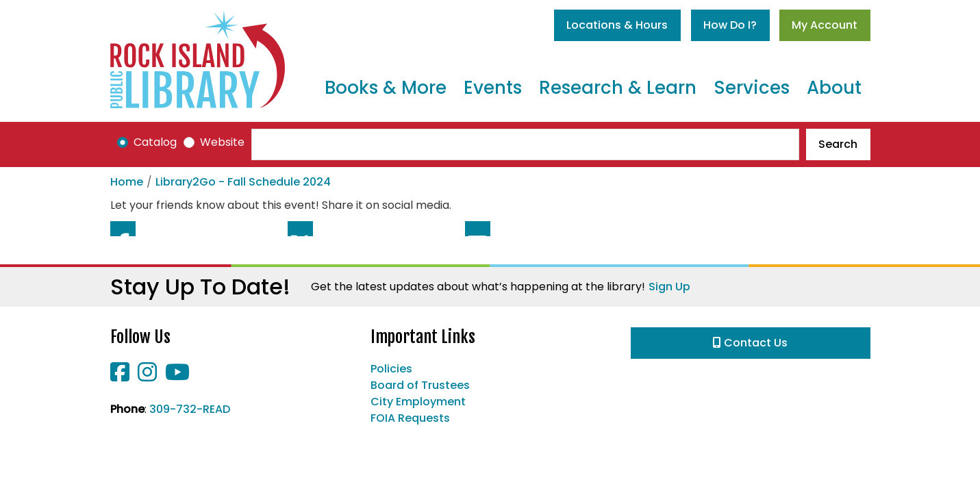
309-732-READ (190, 409)
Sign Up (669, 287)
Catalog (155, 142)
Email (478, 229)
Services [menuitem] (752, 88)
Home (127, 182)
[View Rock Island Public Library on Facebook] (121, 376)
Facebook (123, 229)
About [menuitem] (834, 88)
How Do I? (730, 25)
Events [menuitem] (493, 88)
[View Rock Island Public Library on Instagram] (149, 376)
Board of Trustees (420, 385)
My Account (825, 25)
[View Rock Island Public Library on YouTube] (177, 376)
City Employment (418, 402)
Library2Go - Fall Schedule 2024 (243, 182)
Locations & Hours (617, 25)
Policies (391, 369)
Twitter (300, 229)
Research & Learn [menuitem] (618, 88)
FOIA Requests (410, 418)
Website (222, 142)
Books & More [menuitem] (386, 88)
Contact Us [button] (750, 343)
